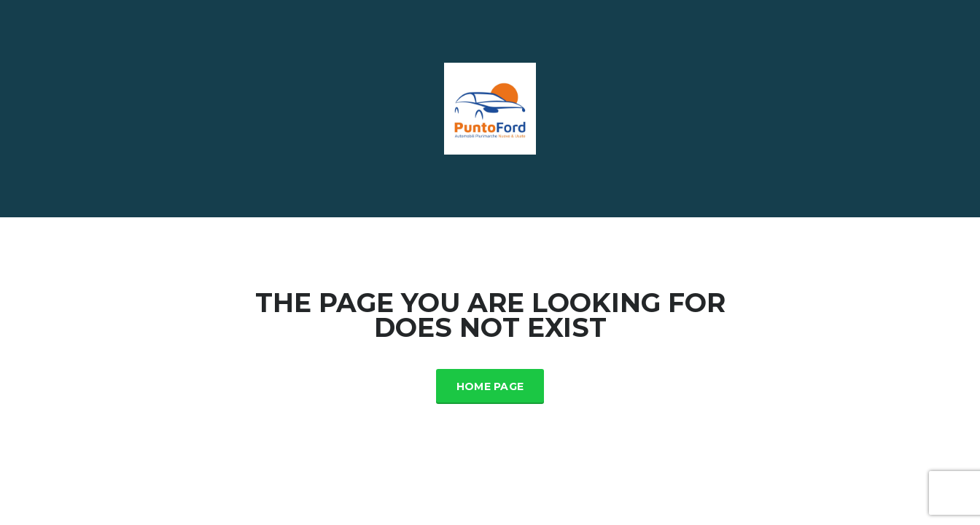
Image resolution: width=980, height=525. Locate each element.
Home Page (490, 386)
